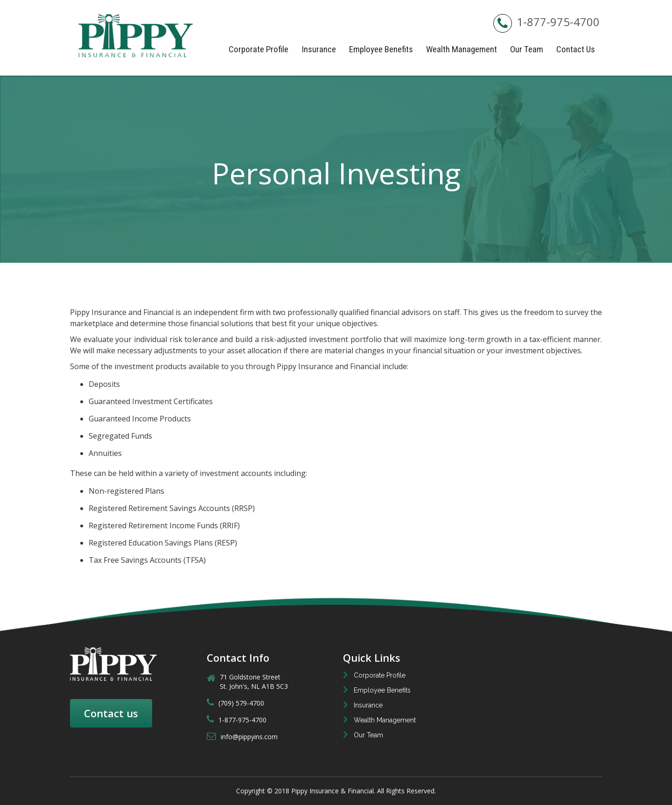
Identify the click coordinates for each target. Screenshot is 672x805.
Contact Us (576, 49)
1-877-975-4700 (546, 22)
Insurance (319, 49)
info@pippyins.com (242, 737)
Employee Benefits (381, 49)
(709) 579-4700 (235, 703)
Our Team (527, 49)
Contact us (111, 713)
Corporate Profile (259, 49)
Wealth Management (462, 49)
